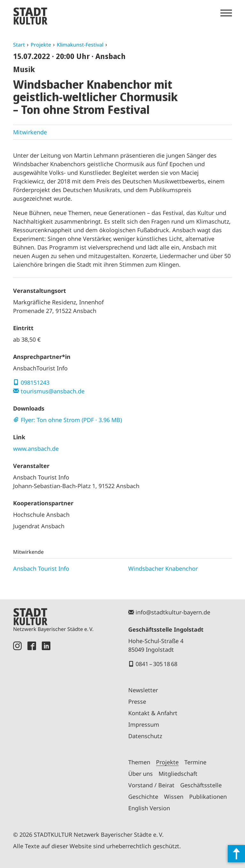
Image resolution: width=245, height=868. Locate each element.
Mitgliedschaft (178, 774)
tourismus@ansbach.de (53, 391)
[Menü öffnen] (226, 13)
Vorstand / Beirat (151, 785)
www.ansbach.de (36, 449)
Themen (139, 762)
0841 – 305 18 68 (156, 664)
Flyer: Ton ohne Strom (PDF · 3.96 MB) (71, 420)
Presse (137, 701)
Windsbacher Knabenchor (163, 568)
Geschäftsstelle (201, 785)
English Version (149, 808)
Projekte (41, 45)
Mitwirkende (30, 132)
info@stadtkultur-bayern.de (173, 612)
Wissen (174, 797)
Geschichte (143, 797)
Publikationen (208, 797)
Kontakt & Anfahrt (153, 713)
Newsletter (143, 690)
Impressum (144, 724)
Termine (195, 762)
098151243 (35, 382)
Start (19, 45)
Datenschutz (145, 736)
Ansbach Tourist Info (41, 568)
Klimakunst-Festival (80, 45)
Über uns (141, 774)
